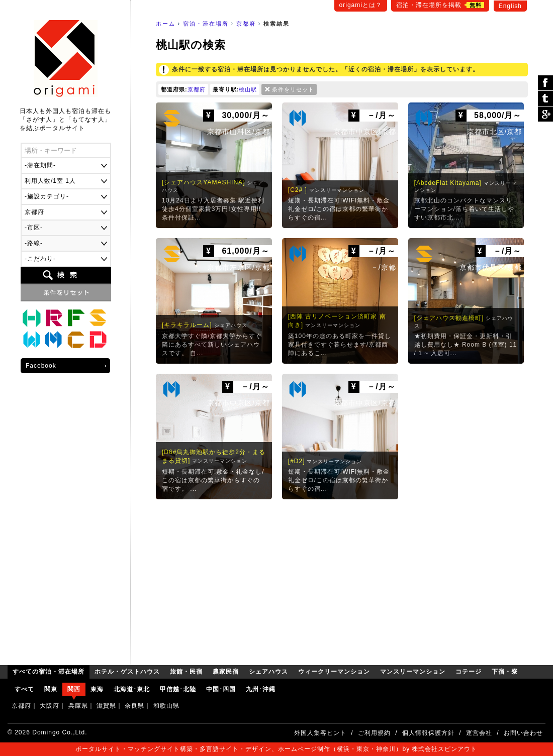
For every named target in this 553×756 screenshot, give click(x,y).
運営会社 (479, 733)
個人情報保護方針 (428, 733)
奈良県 (134, 706)
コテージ (76, 340)
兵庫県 (78, 706)
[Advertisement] (342, 580)
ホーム (166, 24)
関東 (51, 689)
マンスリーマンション (54, 340)
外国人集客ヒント (320, 733)
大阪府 (50, 706)
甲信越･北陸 (178, 689)
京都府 (246, 24)
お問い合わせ (523, 733)
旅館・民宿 (54, 318)
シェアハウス (98, 318)
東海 (97, 689)
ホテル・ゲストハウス (32, 318)
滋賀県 (106, 706)
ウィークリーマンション (32, 340)
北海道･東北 (132, 689)
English (510, 6)
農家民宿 (76, 318)
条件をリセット (293, 89)
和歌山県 (166, 706)
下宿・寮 (98, 340)
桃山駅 (248, 89)
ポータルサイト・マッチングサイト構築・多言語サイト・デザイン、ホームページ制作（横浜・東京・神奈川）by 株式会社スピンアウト (276, 749)
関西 (74, 689)
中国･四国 (221, 689)
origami (66, 59)
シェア (545, 83)
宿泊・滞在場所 (206, 24)
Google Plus (545, 114)
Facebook (41, 366)
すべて (24, 689)
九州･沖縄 (261, 689)
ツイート (545, 99)
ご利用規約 (374, 733)
